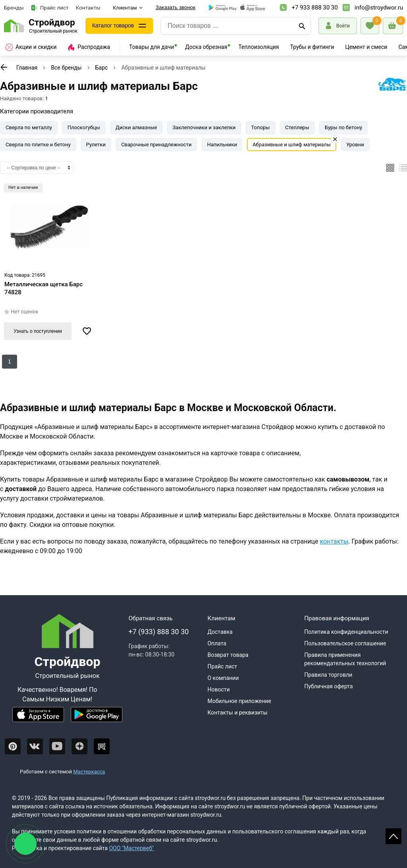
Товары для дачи (152, 47)
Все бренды (66, 68)
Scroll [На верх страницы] (393, 836)
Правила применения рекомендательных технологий (345, 659)
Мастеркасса (89, 772)
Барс (102, 68)
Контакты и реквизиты (237, 713)
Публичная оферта (328, 686)
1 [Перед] (10, 361)
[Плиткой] (390, 168)
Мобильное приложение (239, 701)
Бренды (14, 8)
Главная (27, 68)
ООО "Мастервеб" (131, 848)
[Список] (403, 168)
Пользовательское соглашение (345, 643)
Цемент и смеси (366, 47)
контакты (334, 541)
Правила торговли (328, 675)
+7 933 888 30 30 (315, 8)
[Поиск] (302, 26)
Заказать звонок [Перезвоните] (176, 7)
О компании (223, 678)
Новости (219, 689)
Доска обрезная (206, 47)
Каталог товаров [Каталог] (113, 26)
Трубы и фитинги (312, 47)
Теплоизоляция (259, 47)
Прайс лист (50, 8)
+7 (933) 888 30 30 (159, 632)
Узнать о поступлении (38, 331)
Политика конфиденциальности (346, 632)
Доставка (220, 632)
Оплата (217, 643)
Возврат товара (228, 655)
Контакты (88, 8)
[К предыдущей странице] (4, 67)
